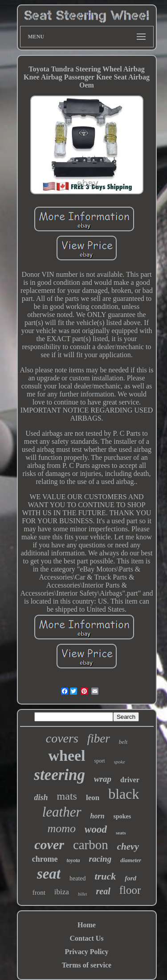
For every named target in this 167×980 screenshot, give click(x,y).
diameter (131, 860)
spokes (122, 816)
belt (123, 742)
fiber (99, 738)
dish (41, 797)
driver (130, 780)
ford (130, 878)
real (103, 891)
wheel (67, 756)
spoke (120, 762)
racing (100, 859)
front (39, 892)
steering (59, 775)
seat (49, 874)
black (124, 794)
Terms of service (87, 965)
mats (67, 796)
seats (121, 833)
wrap (103, 779)
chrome (45, 859)
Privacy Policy (86, 952)
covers (62, 738)
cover (49, 844)
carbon (91, 845)
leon (93, 798)
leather (62, 812)
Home (87, 925)
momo (61, 828)
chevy (128, 847)
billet (83, 894)
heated (78, 878)
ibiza (62, 892)
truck (106, 876)
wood (96, 829)
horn (98, 816)
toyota (73, 860)
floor (130, 890)
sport (100, 761)
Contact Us (87, 938)
